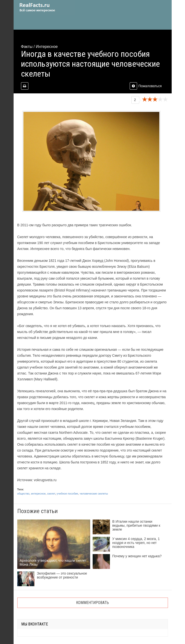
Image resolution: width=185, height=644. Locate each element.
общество (23, 494)
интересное (38, 494)
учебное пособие (67, 494)
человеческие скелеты (94, 494)
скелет (51, 494)
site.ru (44, 7)
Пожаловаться (146, 86)
